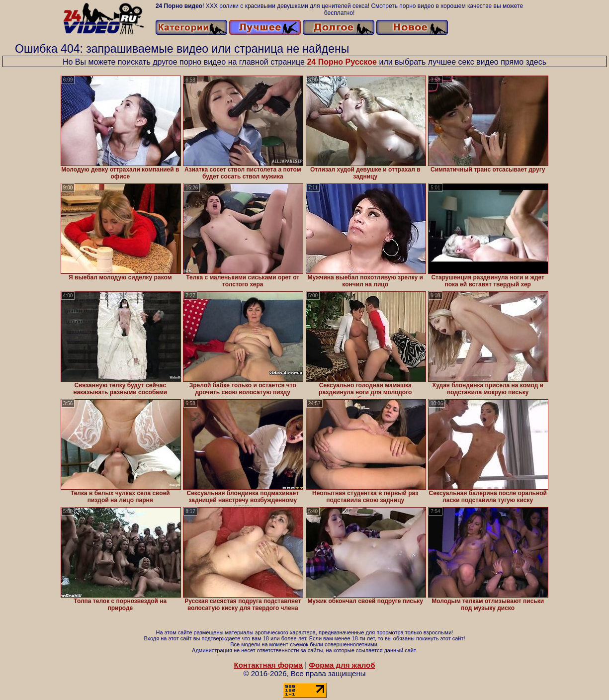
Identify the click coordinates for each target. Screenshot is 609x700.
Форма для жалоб (342, 665)
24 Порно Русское (342, 62)
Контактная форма (268, 665)
